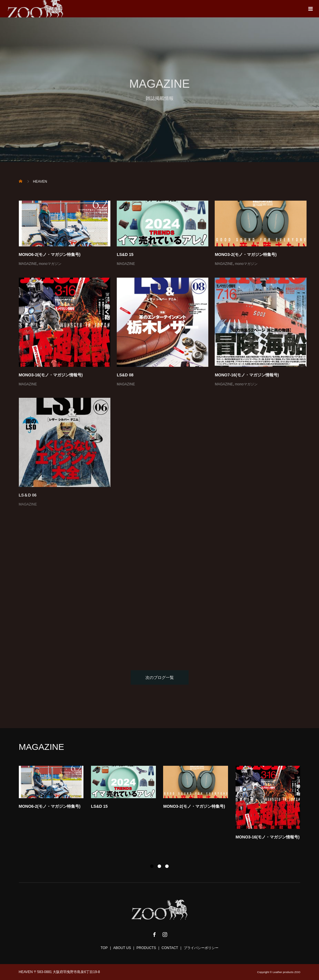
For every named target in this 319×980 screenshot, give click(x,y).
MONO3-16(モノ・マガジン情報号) (51, 375)
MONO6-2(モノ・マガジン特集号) (50, 254)
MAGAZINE (28, 264)
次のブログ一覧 (160, 677)
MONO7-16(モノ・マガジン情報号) (247, 375)
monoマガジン (50, 264)
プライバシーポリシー (201, 948)
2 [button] (159, 866)
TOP (104, 948)
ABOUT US (122, 948)
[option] (163, 804)
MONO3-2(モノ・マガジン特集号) (246, 254)
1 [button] (152, 866)
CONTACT (170, 948)
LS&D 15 (125, 254)
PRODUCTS (146, 948)
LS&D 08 (125, 375)
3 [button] (167, 866)
